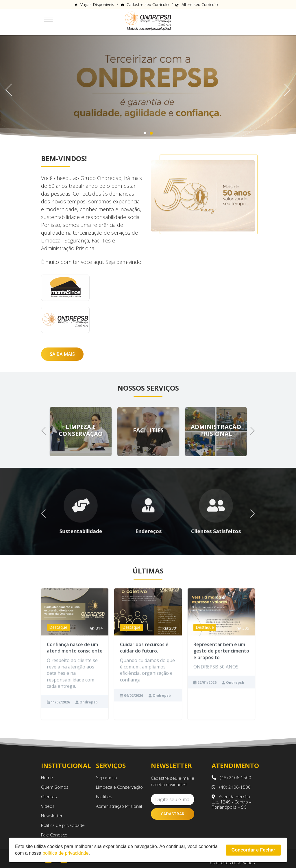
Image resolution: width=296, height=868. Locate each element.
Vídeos (48, 806)
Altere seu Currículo (200, 4)
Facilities (104, 797)
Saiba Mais (62, 354)
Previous (12, 88)
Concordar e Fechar (253, 850)
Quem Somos (55, 787)
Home (47, 777)
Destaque (58, 638)
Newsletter (52, 816)
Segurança (106, 777)
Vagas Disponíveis (97, 4)
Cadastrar (173, 814)
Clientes (49, 797)
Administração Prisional (119, 806)
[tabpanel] (148, 88)
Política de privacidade (63, 825)
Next (284, 88)
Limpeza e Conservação (119, 787)
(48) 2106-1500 (231, 777)
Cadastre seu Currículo (148, 4)
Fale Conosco (54, 835)
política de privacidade (65, 853)
